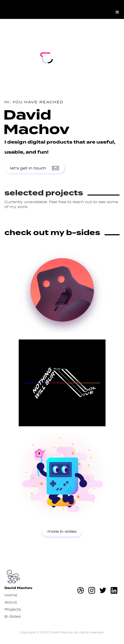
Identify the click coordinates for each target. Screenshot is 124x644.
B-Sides (13, 617)
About (11, 602)
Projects (13, 609)
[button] (117, 9)
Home (11, 595)
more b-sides (62, 532)
